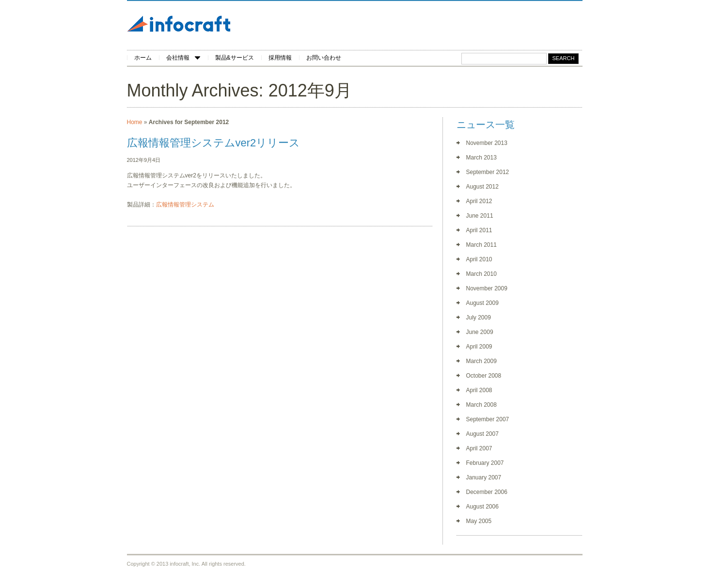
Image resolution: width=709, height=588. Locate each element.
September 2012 (488, 172)
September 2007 (488, 419)
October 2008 (484, 376)
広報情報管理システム (185, 205)
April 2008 (479, 390)
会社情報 (183, 58)
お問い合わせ (324, 58)
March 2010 (481, 274)
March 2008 (481, 405)
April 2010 (479, 259)
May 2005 (479, 521)
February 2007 (485, 463)
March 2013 (481, 158)
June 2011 (480, 216)
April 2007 (479, 448)
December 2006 (487, 492)
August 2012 (482, 187)
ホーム (143, 58)
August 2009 (482, 303)
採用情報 (280, 58)
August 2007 (482, 434)
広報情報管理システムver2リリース (214, 143)
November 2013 (487, 143)
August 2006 (482, 507)
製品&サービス (235, 58)
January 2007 (484, 477)
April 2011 (479, 230)
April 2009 (479, 347)
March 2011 (481, 245)
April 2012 (479, 201)
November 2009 (487, 288)
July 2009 (479, 318)
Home (135, 122)
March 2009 (481, 361)
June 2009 (480, 332)
